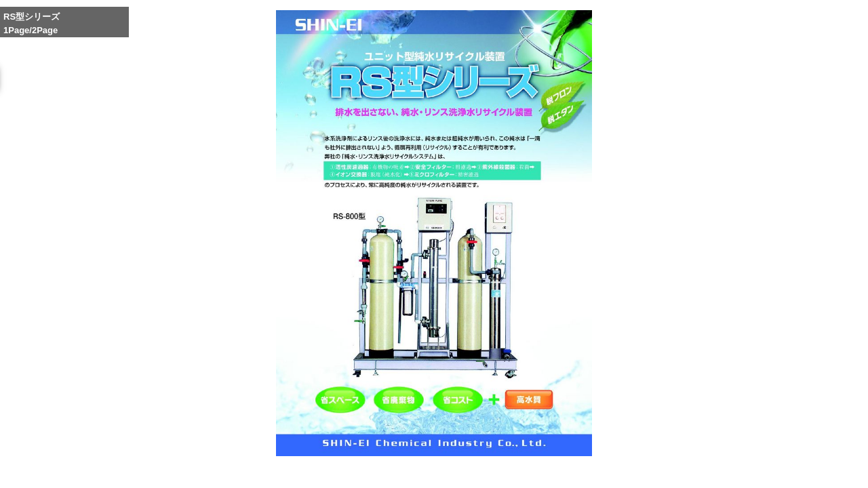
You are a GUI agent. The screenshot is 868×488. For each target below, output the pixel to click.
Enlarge (560, 470)
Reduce (624, 470)
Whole (592, 470)
